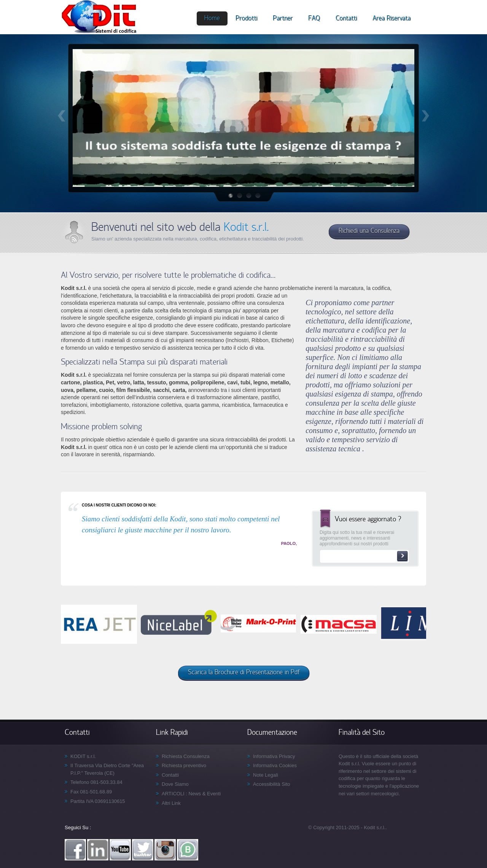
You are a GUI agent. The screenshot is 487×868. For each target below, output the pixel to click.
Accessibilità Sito (272, 784)
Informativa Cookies (275, 765)
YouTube (120, 850)
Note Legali (266, 775)
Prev (62, 116)
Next (425, 116)
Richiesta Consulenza (186, 756)
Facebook (75, 850)
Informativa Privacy (274, 756)
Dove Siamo (175, 784)
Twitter (143, 850)
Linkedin (98, 850)
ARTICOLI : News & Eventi (191, 794)
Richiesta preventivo (184, 765)
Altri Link (171, 803)
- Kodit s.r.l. (373, 827)
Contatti (170, 775)
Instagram (165, 850)
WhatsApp (188, 850)
